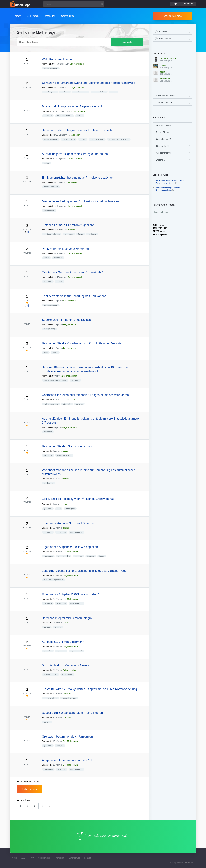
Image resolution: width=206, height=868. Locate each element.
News (14, 858)
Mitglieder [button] (50, 16)
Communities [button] (68, 16)
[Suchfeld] (74, 4)
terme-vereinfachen (64, 116)
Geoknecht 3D (163, 146)
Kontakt (88, 858)
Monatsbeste (159, 54)
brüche (80, 116)
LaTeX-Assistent (164, 125)
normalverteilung (99, 92)
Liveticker (164, 32)
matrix (46, 163)
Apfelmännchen (70, 301)
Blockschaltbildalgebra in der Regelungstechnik (168, 189)
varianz (113, 92)
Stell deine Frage (172, 16)
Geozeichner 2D (164, 139)
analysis (60, 746)
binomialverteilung (69, 698)
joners (64, 504)
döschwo (72, 230)
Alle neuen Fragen (160, 212)
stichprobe (48, 455)
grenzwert (48, 282)
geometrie (48, 532)
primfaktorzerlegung (52, 234)
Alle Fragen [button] (33, 16)
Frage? (17, 16)
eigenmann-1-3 (76, 532)
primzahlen (69, 234)
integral (47, 627)
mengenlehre (49, 210)
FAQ (32, 858)
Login (175, 4)
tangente (91, 556)
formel (81, 234)
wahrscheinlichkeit (51, 187)
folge (59, 509)
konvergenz (70, 509)
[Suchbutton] (102, 4)
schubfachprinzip (51, 674)
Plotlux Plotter (163, 132)
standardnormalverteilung (119, 139)
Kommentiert (47, 64)
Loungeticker (165, 39)
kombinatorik (67, 674)
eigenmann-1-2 (76, 769)
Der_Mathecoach (77, 64)
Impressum (60, 858)
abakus (65, 451)
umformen (48, 116)
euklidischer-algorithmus (54, 580)
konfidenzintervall (51, 68)
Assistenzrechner (164, 153)
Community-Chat (164, 103)
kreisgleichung (50, 329)
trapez (102, 556)
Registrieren (188, 4)
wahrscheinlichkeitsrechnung (55, 380)
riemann (58, 627)
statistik (83, 139)
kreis (46, 353)
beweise (47, 722)
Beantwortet (47, 111)
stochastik (65, 92)
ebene (55, 353)
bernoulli (80, 404)
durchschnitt (49, 483)
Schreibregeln (44, 858)
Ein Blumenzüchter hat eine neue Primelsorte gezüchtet (170, 182)
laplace (59, 282)
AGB (23, 858)
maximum (92, 234)
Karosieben (75, 135)
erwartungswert (50, 92)
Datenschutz (74, 858)
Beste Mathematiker (165, 96)
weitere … (161, 160)
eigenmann (61, 532)
